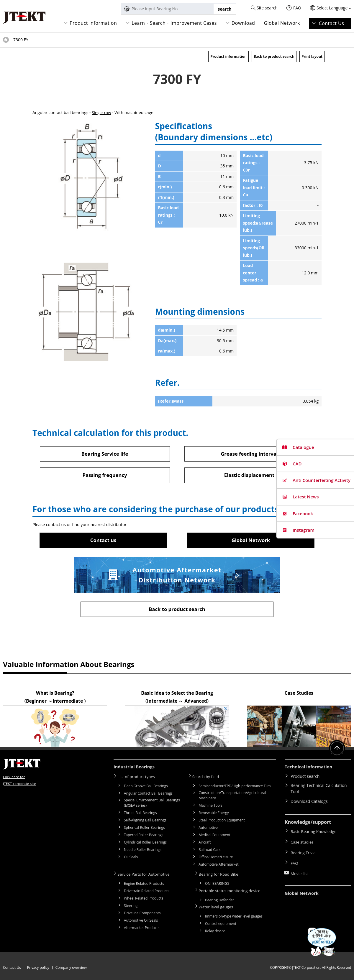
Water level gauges (219, 906)
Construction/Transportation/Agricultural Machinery (232, 797)
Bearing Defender (220, 900)
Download (243, 23)
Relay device (215, 930)
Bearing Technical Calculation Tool (319, 790)
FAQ (297, 8)
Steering (131, 906)
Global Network (282, 23)
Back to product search (274, 56)
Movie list (300, 867)
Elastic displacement (249, 476)
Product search (305, 778)
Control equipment (221, 923)
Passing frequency (105, 476)
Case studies (303, 841)
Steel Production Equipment (222, 821)
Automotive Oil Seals (141, 921)
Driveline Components (142, 914)
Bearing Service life (105, 454)
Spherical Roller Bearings (144, 829)
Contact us (103, 541)
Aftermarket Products (142, 928)
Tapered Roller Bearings (144, 836)
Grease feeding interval (249, 454)
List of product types (139, 778)
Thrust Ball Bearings (140, 814)
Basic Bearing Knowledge (315, 833)
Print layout (312, 56)
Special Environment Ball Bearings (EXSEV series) (152, 804)
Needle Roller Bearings (143, 851)
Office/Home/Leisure (216, 858)
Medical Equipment (214, 836)
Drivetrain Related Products (147, 891)
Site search (267, 8)
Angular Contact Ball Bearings (148, 794)
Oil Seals (131, 858)
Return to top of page (336, 751)
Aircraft (205, 843)
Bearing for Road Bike (221, 875)
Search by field (208, 778)
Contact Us (332, 23)
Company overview (71, 965)
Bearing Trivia (304, 850)
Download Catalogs (309, 803)
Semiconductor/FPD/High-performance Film (235, 787)
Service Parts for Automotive (147, 875)
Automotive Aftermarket (218, 865)
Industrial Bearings (136, 769)
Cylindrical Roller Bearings (145, 843)
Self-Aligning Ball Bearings (145, 821)
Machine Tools (210, 807)
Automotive (208, 829)
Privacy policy (38, 965)
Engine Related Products (144, 884)
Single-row (102, 112)
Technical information (311, 769)
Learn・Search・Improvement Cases (174, 23)
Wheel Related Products (144, 899)
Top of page (6, 40)
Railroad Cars (209, 851)
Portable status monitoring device (233, 891)
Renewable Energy (214, 814)
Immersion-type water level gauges (234, 915)
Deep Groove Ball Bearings (146, 787)
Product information (93, 23)
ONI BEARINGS (217, 884)
